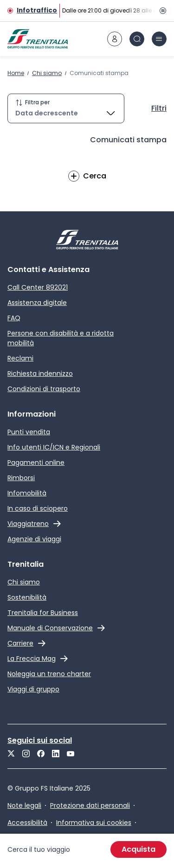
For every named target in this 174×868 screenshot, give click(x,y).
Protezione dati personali (90, 805)
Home (16, 73)
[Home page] (38, 39)
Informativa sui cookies (94, 823)
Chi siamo (47, 73)
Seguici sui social (40, 740)
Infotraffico (37, 10)
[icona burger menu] (159, 39)
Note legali (24, 805)
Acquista (139, 849)
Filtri (159, 108)
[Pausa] (161, 11)
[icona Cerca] (137, 39)
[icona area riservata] (115, 39)
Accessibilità (27, 823)
